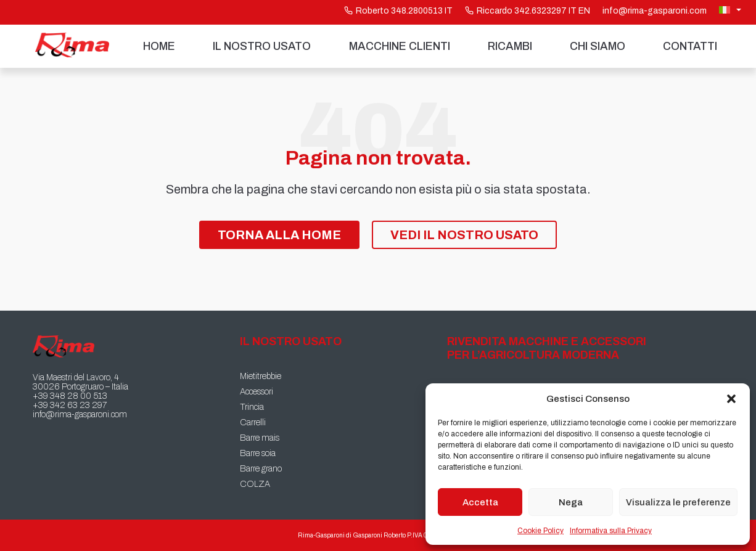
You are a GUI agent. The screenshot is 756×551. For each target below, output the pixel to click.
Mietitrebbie (261, 376)
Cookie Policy (540, 531)
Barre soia (258, 453)
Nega (571, 502)
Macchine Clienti (400, 46)
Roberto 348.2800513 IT (398, 11)
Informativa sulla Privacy (611, 531)
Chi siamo (598, 46)
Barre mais (260, 438)
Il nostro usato (262, 46)
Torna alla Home (279, 235)
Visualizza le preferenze (678, 502)
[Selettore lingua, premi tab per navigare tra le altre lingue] (731, 10)
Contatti (690, 46)
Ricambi (510, 46)
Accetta (480, 502)
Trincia (252, 407)
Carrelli (253, 422)
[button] (731, 399)
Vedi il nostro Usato (464, 235)
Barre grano (261, 469)
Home (159, 46)
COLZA (255, 484)
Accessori (257, 392)
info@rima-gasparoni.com (655, 11)
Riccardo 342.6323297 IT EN (528, 11)
